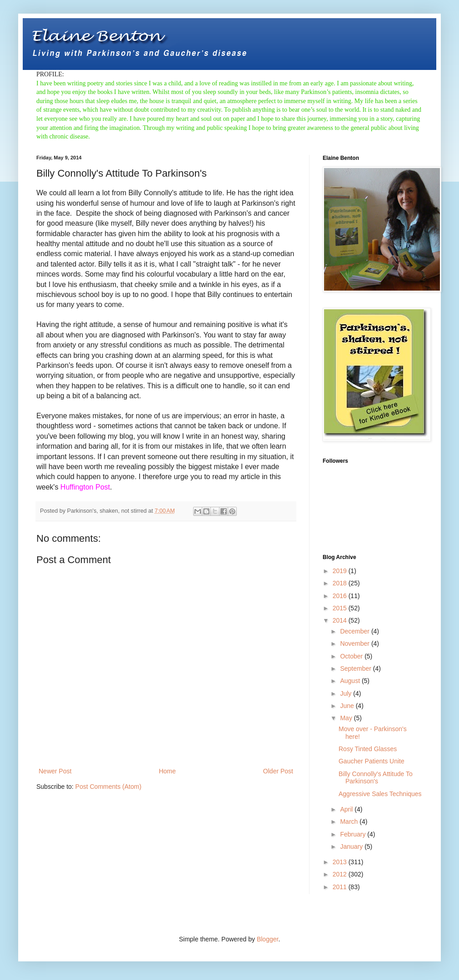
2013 (341, 862)
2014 (341, 620)
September (356, 668)
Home (167, 771)
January (352, 846)
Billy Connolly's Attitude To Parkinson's (376, 778)
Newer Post (55, 771)
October (352, 656)
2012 (341, 874)
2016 (341, 596)
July (347, 693)
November (355, 643)
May (347, 718)
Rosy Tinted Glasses (368, 749)
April (347, 809)
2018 (341, 583)
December (355, 631)
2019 (341, 571)
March (350, 822)
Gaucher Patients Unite (372, 761)
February (354, 834)
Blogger (267, 939)
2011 (341, 887)
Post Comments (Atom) (108, 787)
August (351, 681)
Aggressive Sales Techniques (380, 794)
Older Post (278, 771)
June (348, 706)
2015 (341, 608)
